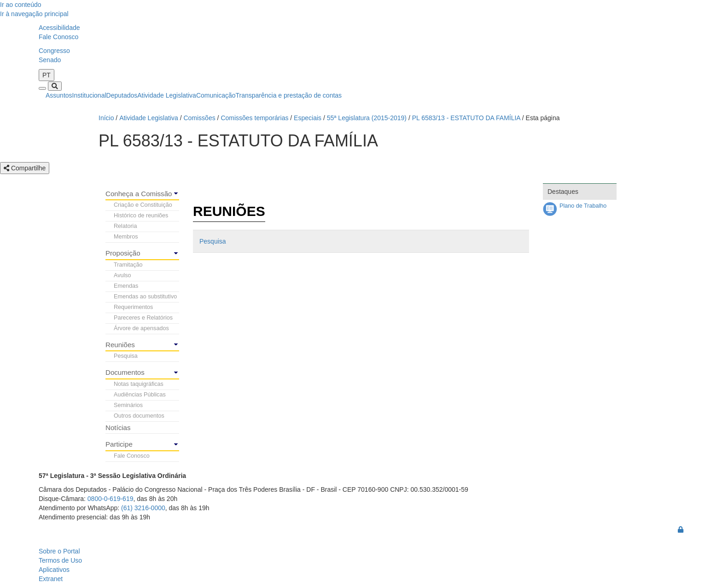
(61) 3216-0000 (143, 508)
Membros (126, 237)
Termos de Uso (60, 560)
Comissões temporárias (254, 118)
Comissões (199, 118)
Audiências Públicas (140, 395)
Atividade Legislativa (167, 95)
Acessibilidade (59, 28)
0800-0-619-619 (111, 499)
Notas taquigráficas (139, 384)
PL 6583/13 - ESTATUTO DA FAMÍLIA (466, 118)
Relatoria (125, 226)
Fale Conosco (58, 37)
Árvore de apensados (141, 328)
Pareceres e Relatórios (143, 318)
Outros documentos (139, 416)
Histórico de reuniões (141, 215)
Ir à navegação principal (34, 14)
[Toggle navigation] (42, 88)
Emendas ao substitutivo (145, 297)
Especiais (308, 118)
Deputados (122, 95)
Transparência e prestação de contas (289, 95)
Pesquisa (126, 356)
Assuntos (59, 95)
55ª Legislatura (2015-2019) (367, 118)
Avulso (122, 275)
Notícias (118, 428)
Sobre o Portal (59, 551)
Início (106, 118)
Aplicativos (54, 570)
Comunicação (216, 95)
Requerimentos (133, 307)
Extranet (51, 579)
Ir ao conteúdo (21, 5)
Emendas (126, 286)
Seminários (128, 405)
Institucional (89, 95)
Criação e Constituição (143, 205)
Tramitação (128, 265)
